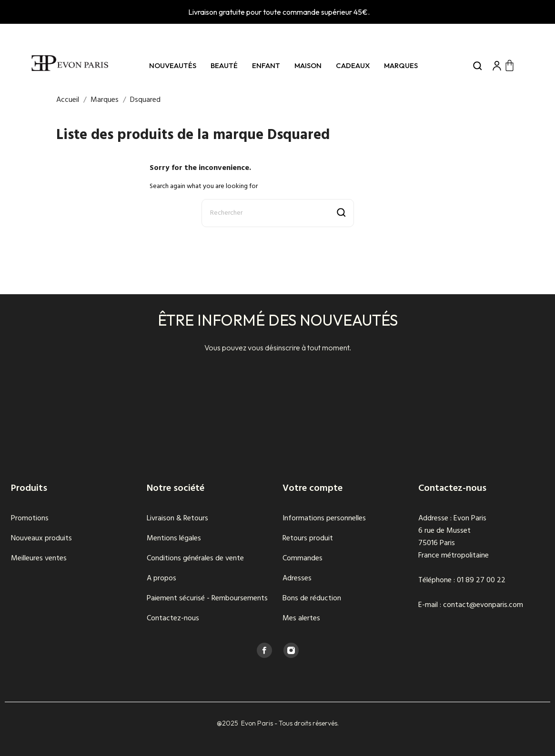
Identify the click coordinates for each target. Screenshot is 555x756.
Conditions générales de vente (195, 558)
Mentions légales (174, 538)
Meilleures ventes (39, 558)
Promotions (30, 518)
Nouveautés (173, 65)
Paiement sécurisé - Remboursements (207, 598)
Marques (401, 65)
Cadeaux (353, 65)
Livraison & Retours (177, 518)
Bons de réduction (312, 598)
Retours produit (308, 538)
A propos (161, 578)
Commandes (303, 558)
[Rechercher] (278, 213)
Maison (308, 65)
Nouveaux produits (41, 538)
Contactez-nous (173, 618)
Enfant (266, 65)
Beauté (224, 65)
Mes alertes (301, 618)
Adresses (297, 578)
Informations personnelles (324, 518)
